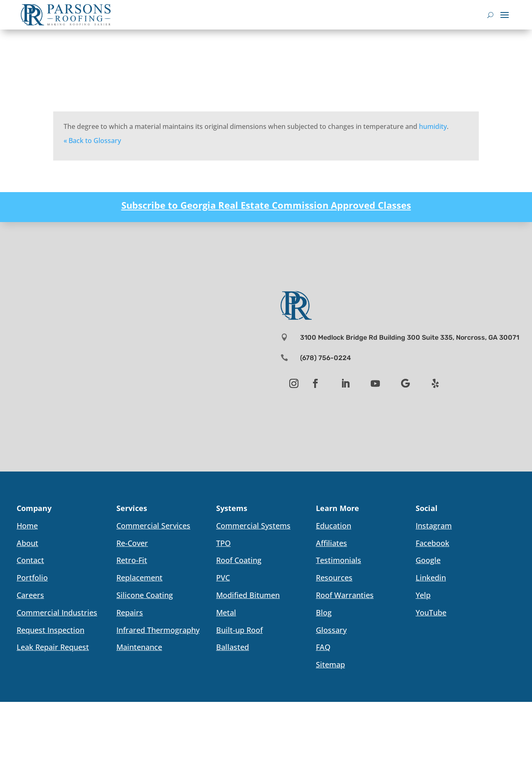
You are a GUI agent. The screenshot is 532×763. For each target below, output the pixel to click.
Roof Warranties (345, 595)
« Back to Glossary (92, 141)
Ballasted (233, 647)
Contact (30, 560)
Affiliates (331, 543)
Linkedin (431, 578)
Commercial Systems (253, 526)
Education (334, 526)
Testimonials (339, 560)
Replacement (139, 578)
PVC (223, 578)
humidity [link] (433, 126)
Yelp (423, 595)
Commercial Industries (57, 612)
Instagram (434, 526)
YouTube (431, 612)
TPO (223, 543)
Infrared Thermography (158, 630)
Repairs (130, 612)
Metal (226, 612)
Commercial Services (153, 526)
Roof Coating (239, 560)
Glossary (331, 630)
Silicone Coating (145, 595)
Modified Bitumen (248, 595)
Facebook (432, 543)
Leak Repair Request (53, 647)
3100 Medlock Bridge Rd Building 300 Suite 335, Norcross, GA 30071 (410, 337)
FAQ (323, 647)
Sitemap (330, 664)
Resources (334, 578)
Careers (30, 595)
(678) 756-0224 (325, 358)
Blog (324, 612)
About (27, 543)
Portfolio (32, 578)
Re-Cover (132, 543)
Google (428, 560)
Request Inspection (50, 630)
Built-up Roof (239, 630)
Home (27, 526)
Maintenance (139, 647)
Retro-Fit (132, 560)
